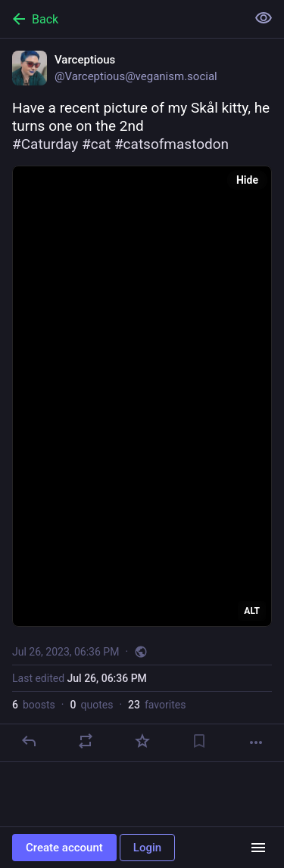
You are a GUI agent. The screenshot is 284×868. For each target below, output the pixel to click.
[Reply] (29, 741)
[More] (256, 742)
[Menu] (258, 848)
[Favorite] (142, 741)
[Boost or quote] (86, 741)
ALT (252, 611)
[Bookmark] (199, 741)
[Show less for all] (264, 18)
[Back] (122, 19)
